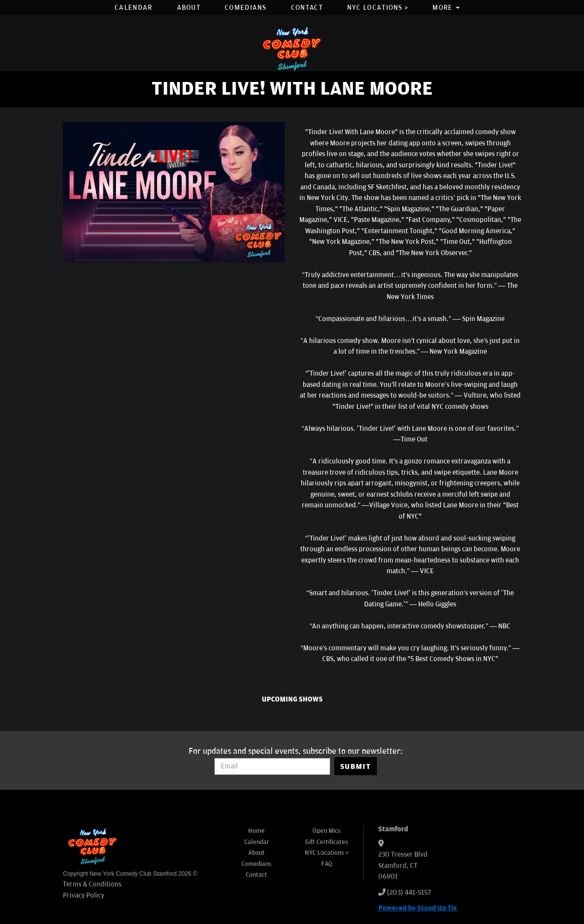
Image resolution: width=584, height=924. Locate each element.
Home (256, 831)
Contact (307, 8)
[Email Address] (272, 766)
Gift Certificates (327, 842)
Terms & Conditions (92, 884)
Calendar (133, 8)
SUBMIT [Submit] (356, 766)
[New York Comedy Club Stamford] (292, 49)
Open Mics (327, 831)
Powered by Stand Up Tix (418, 908)
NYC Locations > (378, 8)
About (189, 8)
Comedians (246, 8)
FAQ (327, 864)
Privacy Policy (84, 895)
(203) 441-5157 (409, 893)
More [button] (446, 8)
